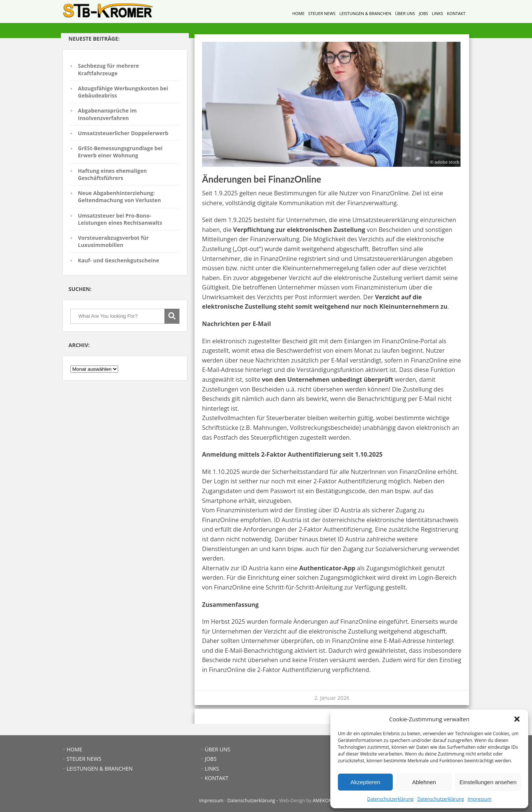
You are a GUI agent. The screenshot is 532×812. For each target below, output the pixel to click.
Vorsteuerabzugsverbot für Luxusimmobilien (113, 241)
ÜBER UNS (405, 13)
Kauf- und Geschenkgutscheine (119, 260)
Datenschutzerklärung (391, 799)
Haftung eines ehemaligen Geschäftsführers (112, 174)
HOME (299, 13)
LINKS (438, 13)
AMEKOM (323, 801)
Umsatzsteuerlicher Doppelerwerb (123, 133)
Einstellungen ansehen (488, 782)
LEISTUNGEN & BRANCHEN (365, 13)
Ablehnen (424, 782)
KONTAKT (456, 13)
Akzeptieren (365, 782)
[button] (517, 719)
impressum (211, 801)
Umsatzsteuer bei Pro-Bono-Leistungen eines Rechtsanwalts (120, 219)
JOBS (423, 13)
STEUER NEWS (322, 13)
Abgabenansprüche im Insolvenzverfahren (107, 114)
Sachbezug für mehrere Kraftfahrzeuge (108, 69)
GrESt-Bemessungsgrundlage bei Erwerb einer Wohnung (120, 152)
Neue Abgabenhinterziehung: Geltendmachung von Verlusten (119, 197)
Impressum (480, 799)
